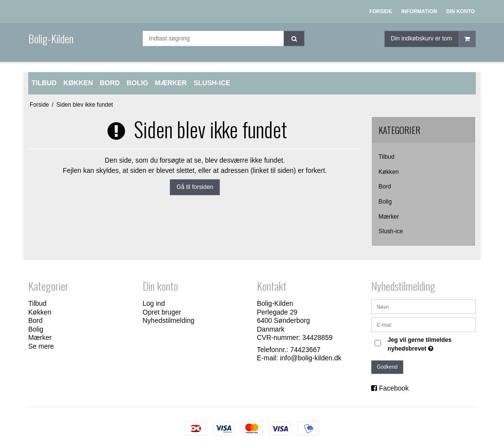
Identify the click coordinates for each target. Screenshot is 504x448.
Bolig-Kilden (51, 38)
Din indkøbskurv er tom (433, 41)
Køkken (389, 172)
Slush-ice (391, 231)
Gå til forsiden (195, 187)
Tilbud (387, 157)
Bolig (385, 202)
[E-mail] (423, 324)
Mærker (389, 217)
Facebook (394, 388)
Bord (385, 187)
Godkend (387, 367)
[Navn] (423, 306)
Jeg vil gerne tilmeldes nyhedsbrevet (431, 344)
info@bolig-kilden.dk (310, 358)
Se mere (41, 346)
